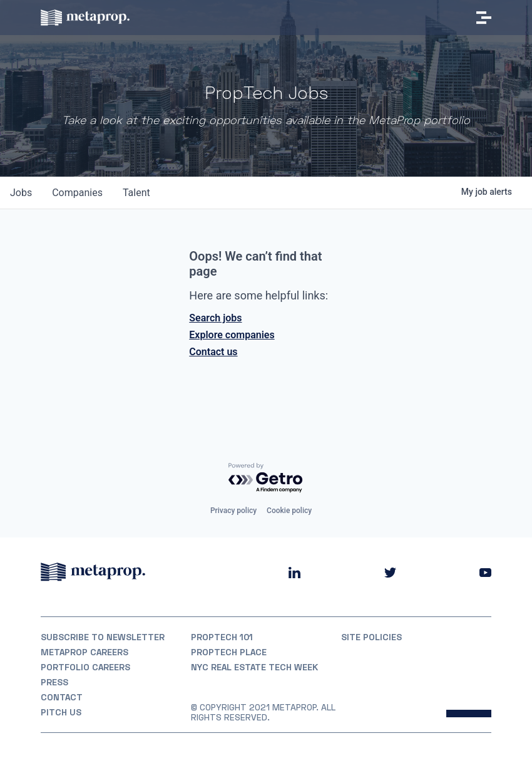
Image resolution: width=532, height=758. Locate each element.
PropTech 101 (222, 637)
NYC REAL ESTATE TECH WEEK (254, 667)
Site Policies (371, 637)
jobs (21, 193)
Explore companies (232, 335)
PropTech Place (229, 652)
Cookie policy (289, 511)
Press (54, 682)
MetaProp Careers (84, 652)
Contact (62, 697)
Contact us (213, 352)
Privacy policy (233, 511)
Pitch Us (61, 712)
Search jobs (215, 318)
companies (77, 193)
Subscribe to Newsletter (103, 637)
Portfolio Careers (85, 667)
